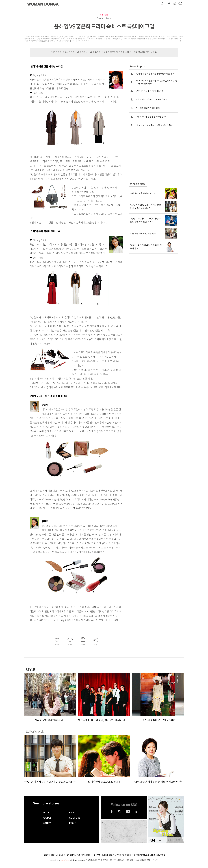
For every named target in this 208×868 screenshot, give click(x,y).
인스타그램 (119, 811)
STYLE (104, 15)
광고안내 (54, 855)
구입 (178, 840)
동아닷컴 (97, 855)
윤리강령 (62, 855)
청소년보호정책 (159, 855)
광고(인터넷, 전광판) (116, 855)
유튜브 (128, 811)
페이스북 (112, 811)
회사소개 (105, 855)
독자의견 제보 (71, 855)
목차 (161, 840)
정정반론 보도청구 (84, 855)
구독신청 (47, 855)
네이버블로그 (136, 811)
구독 (169, 840)
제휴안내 (128, 855)
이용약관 (136, 855)
